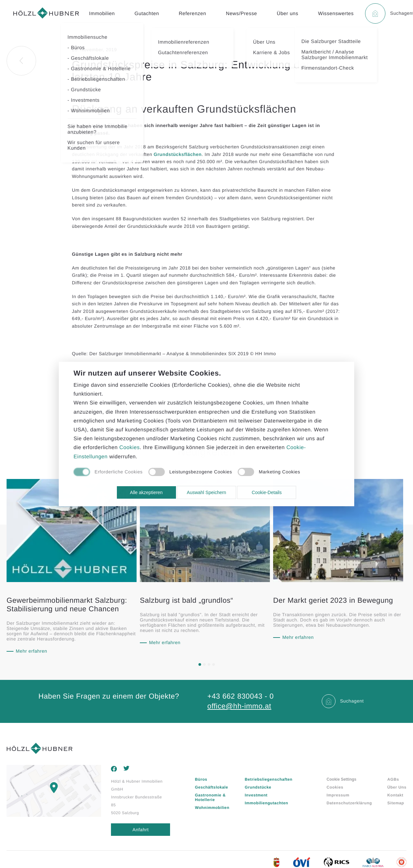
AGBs (393, 779)
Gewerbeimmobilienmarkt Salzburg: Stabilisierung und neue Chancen (67, 605)
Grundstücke (258, 787)
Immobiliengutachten (267, 803)
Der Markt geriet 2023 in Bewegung (333, 600)
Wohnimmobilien (212, 808)
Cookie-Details (267, 492)
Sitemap (396, 803)
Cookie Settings (342, 779)
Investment (256, 795)
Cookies (335, 787)
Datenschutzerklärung (349, 803)
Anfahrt (141, 830)
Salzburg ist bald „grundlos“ (186, 600)
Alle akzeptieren (146, 492)
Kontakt (395, 795)
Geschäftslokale (212, 787)
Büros (201, 779)
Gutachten (147, 14)
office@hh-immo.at (239, 706)
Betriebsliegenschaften (269, 779)
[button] (200, 664)
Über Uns (397, 787)
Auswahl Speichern (207, 492)
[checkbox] (108, 472)
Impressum (338, 795)
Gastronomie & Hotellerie (210, 797)
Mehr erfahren (32, 651)
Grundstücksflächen (178, 154)
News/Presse (241, 14)
